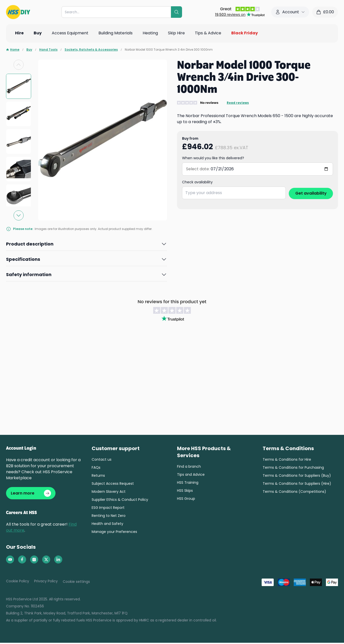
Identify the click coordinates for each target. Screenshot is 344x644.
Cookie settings (76, 583)
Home (13, 50)
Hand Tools (48, 50)
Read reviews (238, 103)
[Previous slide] (19, 65)
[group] (19, 86)
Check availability (197, 182)
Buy (29, 50)
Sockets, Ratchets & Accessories (91, 50)
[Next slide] (19, 215)
